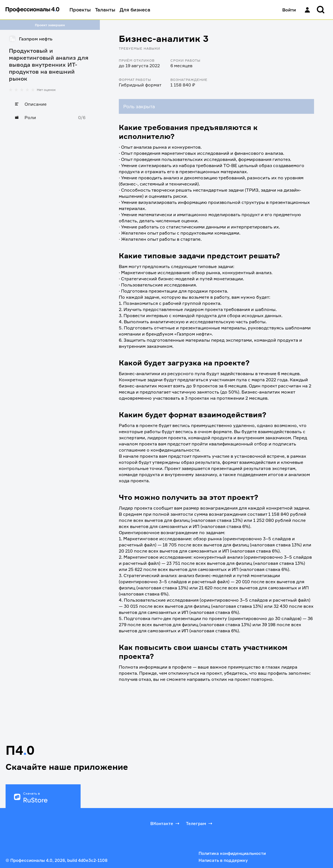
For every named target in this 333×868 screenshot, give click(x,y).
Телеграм (200, 823)
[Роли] (50, 117)
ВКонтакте (165, 823)
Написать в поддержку (223, 860)
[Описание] (50, 104)
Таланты (105, 10)
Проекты (80, 10)
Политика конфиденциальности (232, 853)
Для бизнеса (135, 10)
